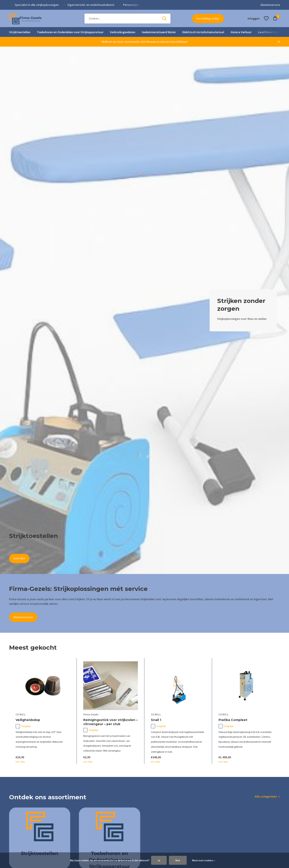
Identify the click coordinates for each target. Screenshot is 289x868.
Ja (159, 860)
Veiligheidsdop (28, 720)
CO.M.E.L (21, 714)
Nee (178, 860)
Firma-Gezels (91, 714)
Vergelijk (23, 726)
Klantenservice (270, 5)
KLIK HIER (19, 558)
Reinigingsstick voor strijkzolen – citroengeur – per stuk (110, 722)
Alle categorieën (266, 796)
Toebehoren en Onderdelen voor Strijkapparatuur (70, 32)
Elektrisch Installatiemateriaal (203, 32)
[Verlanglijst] (266, 18)
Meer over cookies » (203, 860)
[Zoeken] (127, 19)
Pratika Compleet (233, 720)
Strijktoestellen (20, 32)
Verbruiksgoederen (123, 32)
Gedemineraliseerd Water (159, 32)
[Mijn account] (254, 18)
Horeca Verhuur (241, 32)
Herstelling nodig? (208, 18)
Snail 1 (156, 720)
